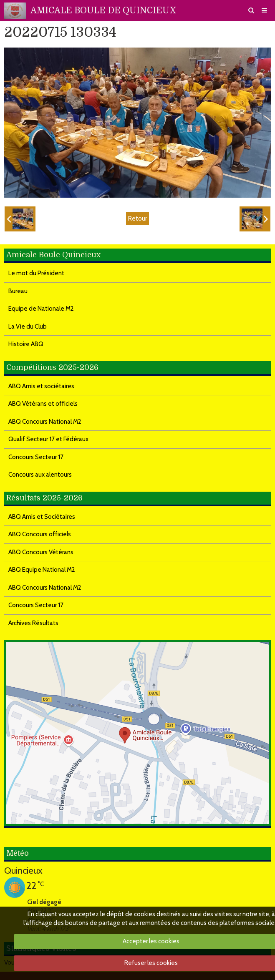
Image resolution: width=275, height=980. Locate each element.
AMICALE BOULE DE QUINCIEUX (103, 10)
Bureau (18, 291)
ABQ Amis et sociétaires (41, 386)
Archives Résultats (33, 623)
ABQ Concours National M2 (45, 422)
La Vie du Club (28, 327)
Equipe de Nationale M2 (41, 309)
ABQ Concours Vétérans (41, 552)
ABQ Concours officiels (40, 534)
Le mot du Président (36, 273)
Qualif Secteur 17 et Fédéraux (48, 439)
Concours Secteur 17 (36, 457)
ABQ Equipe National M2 (42, 570)
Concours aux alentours (40, 475)
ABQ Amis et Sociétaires (42, 517)
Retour (137, 219)
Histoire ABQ (26, 344)
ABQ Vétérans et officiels (43, 404)
